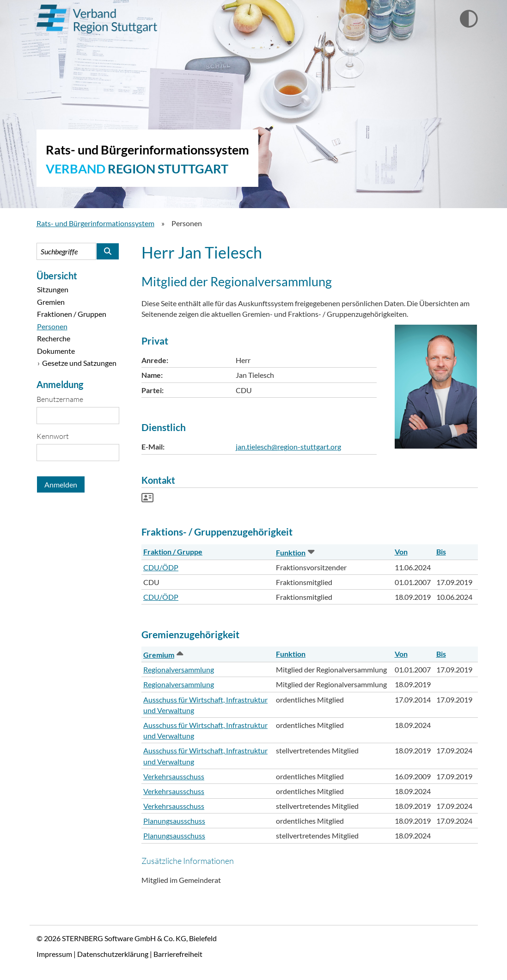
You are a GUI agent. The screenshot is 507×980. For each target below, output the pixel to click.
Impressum (54, 954)
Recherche (54, 338)
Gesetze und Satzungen (79, 363)
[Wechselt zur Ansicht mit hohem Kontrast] (469, 19)
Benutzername (60, 399)
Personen (52, 326)
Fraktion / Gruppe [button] (173, 552)
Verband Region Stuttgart (97, 19)
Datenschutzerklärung (113, 954)
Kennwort (53, 436)
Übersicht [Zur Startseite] (57, 276)
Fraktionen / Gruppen (72, 314)
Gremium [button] (162, 655)
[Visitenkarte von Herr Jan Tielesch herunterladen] (147, 499)
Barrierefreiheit (178, 954)
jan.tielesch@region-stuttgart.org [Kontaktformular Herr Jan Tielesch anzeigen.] (288, 447)
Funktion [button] (294, 552)
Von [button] (401, 552)
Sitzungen (53, 289)
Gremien (51, 302)
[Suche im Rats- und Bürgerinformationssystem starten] (108, 251)
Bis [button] (441, 552)
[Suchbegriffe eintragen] (66, 251)
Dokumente (56, 351)
